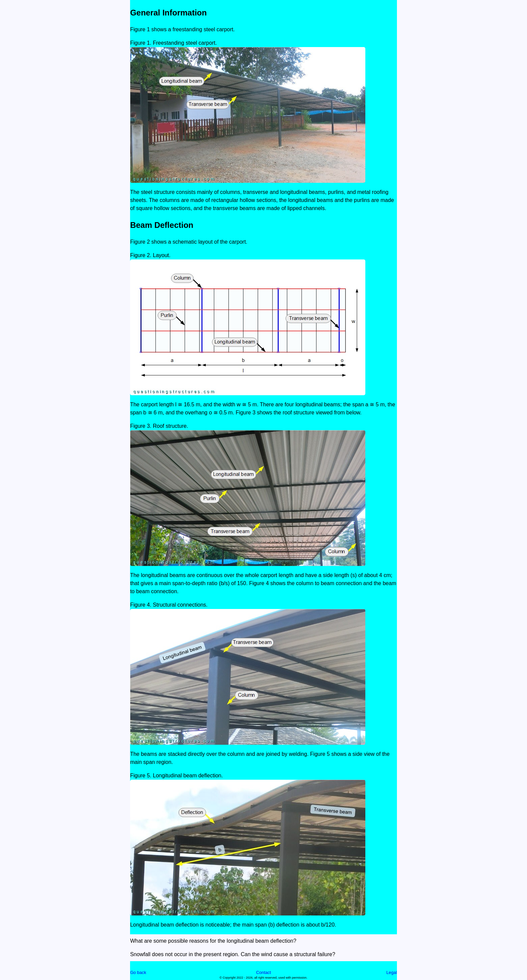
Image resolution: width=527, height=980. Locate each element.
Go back (138, 972)
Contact (263, 972)
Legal (391, 972)
